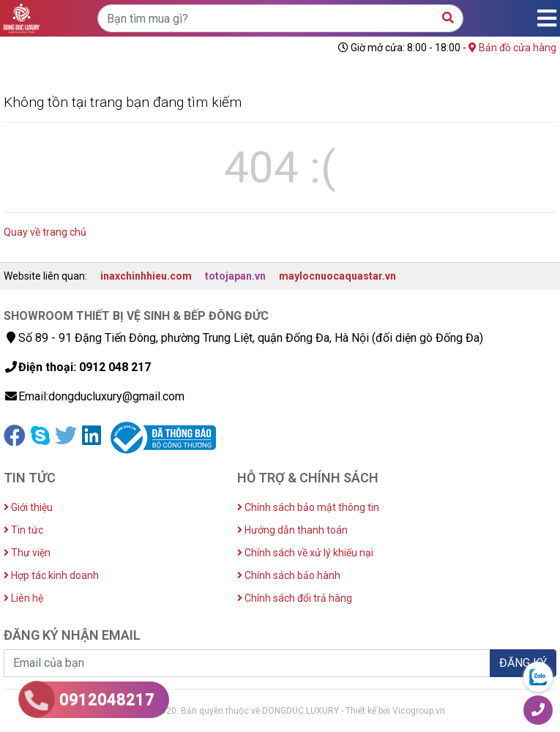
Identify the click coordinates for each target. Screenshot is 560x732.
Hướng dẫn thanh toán (292, 530)
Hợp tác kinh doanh (51, 575)
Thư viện (27, 553)
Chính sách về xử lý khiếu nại (305, 553)
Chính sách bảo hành (289, 575)
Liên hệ (23, 598)
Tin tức (23, 530)
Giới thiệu (28, 507)
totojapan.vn (235, 276)
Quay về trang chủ (45, 232)
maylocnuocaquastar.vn (337, 276)
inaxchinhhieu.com (146, 276)
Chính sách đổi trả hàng (295, 598)
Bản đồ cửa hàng (512, 48)
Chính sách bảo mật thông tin (308, 507)
